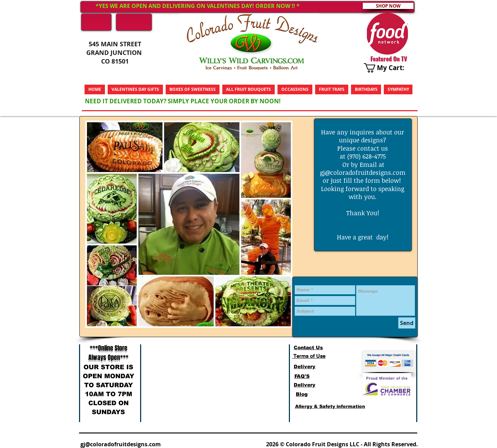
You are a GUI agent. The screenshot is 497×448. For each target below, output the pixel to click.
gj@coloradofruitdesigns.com (363, 172)
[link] (389, 68)
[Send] (407, 323)
